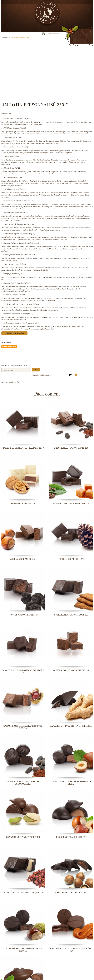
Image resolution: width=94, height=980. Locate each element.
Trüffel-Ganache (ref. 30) (13, 177)
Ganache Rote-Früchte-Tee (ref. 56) (17, 283)
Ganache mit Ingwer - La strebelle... (71, 726)
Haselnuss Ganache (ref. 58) (14, 295)
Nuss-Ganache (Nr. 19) (12, 137)
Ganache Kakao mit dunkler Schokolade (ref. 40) (22, 243)
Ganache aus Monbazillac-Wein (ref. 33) (19, 201)
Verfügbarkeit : (7, 342)
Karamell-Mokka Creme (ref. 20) (16, 147)
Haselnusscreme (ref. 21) (13, 156)
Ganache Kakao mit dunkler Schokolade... (23, 783)
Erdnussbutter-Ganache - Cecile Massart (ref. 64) (22, 323)
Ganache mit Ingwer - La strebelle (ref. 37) (20, 234)
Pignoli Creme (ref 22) (12, 168)
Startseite (5, 38)
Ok (36, 370)
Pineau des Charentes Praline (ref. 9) (18, 118)
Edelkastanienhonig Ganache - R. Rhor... (23, 950)
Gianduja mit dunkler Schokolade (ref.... (71, 783)
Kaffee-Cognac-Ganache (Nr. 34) (16, 212)
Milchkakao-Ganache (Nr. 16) (15, 128)
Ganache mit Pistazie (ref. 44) (15, 264)
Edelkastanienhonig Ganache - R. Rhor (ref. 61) (21, 304)
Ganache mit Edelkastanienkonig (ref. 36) (19, 224)
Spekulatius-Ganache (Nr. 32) (15, 189)
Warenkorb (53, 34)
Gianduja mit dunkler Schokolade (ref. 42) (19, 255)
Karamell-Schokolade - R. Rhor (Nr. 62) (18, 314)
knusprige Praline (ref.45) (13, 274)
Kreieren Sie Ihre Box (15, 333)
